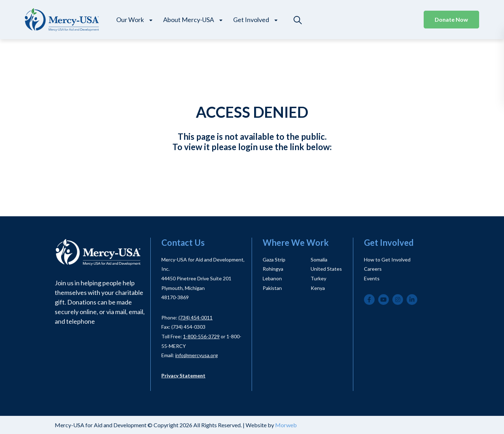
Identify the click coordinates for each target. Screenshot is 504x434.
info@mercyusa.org (197, 355)
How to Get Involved (387, 260)
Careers (373, 269)
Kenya (318, 288)
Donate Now (451, 19)
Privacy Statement (183, 375)
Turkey (318, 278)
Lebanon (272, 278)
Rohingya (273, 269)
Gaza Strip (274, 260)
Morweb (286, 425)
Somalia (319, 260)
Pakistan (272, 288)
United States (326, 269)
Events (372, 278)
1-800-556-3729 (201, 336)
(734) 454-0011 (195, 317)
